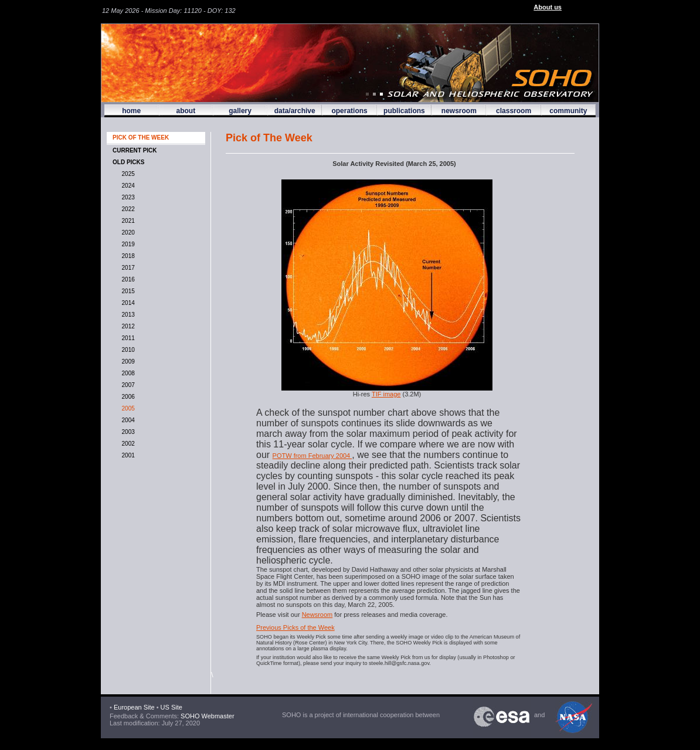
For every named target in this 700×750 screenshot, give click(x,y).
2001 (127, 455)
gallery (240, 111)
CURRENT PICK (135, 150)
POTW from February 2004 (312, 456)
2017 (127, 268)
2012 (127, 326)
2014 (127, 303)
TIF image (386, 394)
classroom (514, 111)
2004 (127, 420)
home (131, 111)
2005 (127, 408)
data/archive (295, 111)
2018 (127, 256)
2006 (127, 397)
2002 (127, 444)
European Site (134, 707)
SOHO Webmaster (207, 716)
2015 (127, 291)
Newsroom (317, 615)
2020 (127, 233)
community (568, 111)
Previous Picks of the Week (295, 627)
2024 (127, 186)
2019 (127, 244)
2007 (127, 385)
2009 (127, 362)
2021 (127, 221)
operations (349, 111)
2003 (127, 432)
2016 (127, 279)
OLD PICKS (128, 162)
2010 (127, 350)
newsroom (459, 111)
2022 (127, 209)
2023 (127, 197)
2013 (127, 315)
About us (548, 7)
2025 (127, 174)
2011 (127, 338)
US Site (171, 707)
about (186, 111)
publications (404, 111)
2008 (127, 373)
